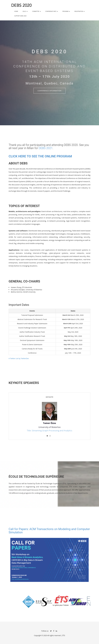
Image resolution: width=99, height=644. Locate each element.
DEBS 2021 (46, 148)
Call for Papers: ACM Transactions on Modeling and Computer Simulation (49, 531)
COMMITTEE (36, 11)
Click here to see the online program (40, 156)
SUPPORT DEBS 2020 (20, 16)
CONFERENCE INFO (52, 11)
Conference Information (49, 91)
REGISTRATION (80, 11)
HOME (16, 11)
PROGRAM (66, 11)
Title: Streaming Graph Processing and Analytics (49, 431)
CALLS (25, 11)
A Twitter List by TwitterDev (19, 358)
